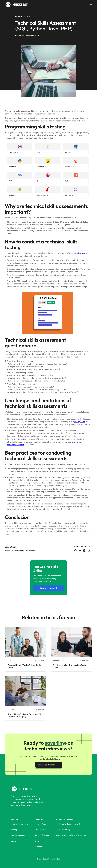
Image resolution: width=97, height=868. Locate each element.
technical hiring (80, 253)
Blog (37, 841)
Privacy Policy (41, 824)
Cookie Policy (41, 830)
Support (38, 847)
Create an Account (48, 588)
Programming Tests (19, 824)
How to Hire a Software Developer (71, 835)
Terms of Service (42, 835)
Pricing (14, 830)
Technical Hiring (63, 830)
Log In (14, 841)
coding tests (80, 422)
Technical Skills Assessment (68, 824)
